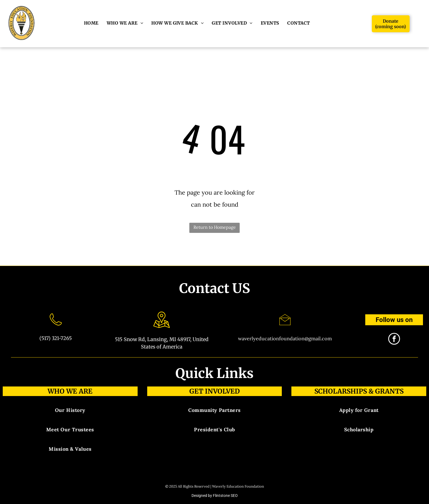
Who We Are (70, 391)
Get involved (215, 391)
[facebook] (394, 339)
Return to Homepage (215, 227)
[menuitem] (91, 23)
